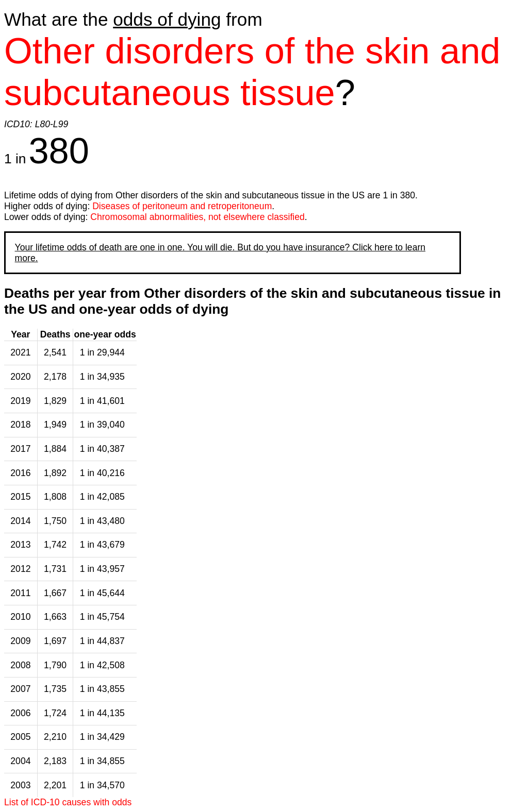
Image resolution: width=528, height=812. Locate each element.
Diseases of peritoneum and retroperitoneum (182, 206)
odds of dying (167, 19)
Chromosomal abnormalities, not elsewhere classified (197, 217)
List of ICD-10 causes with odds (68, 802)
